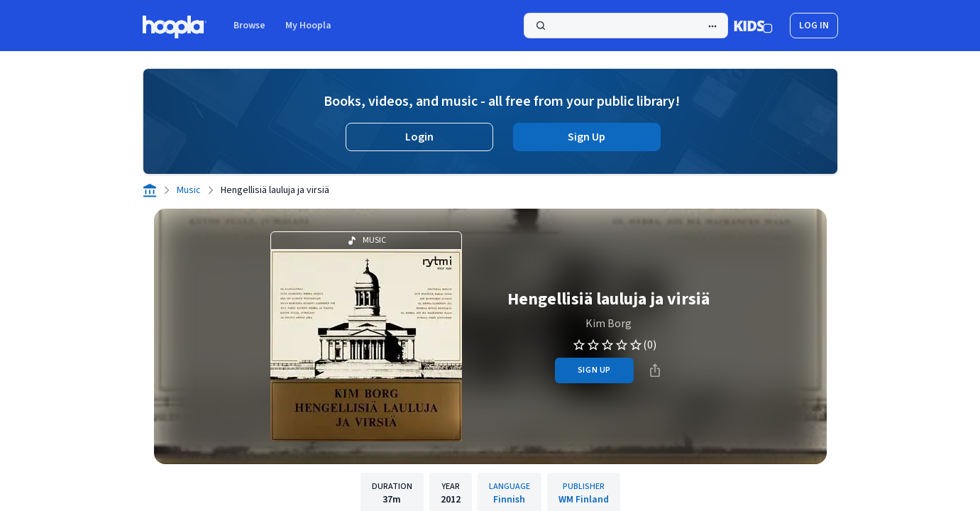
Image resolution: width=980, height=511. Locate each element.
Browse (249, 26)
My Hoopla (308, 26)
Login (419, 137)
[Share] (655, 370)
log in (814, 26)
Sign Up (587, 137)
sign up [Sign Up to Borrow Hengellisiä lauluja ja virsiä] (594, 370)
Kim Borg (609, 324)
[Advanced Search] (712, 26)
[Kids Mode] (753, 26)
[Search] (626, 26)
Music (189, 190)
